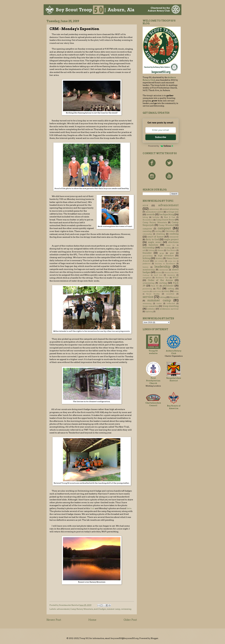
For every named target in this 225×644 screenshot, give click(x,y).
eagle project (171, 239)
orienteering (149, 283)
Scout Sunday (153, 294)
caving (158, 231)
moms (158, 272)
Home (92, 620)
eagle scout (155, 242)
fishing (151, 250)
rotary (167, 291)
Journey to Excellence (165, 264)
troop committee (151, 306)
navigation (147, 278)
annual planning (170, 209)
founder (147, 253)
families (153, 245)
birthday (156, 217)
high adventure (166, 256)
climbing (160, 234)
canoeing (147, 231)
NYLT (176, 278)
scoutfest (170, 294)
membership (149, 270)
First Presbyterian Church (153, 381)
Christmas (170, 231)
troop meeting (171, 306)
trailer (159, 303)
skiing (163, 297)
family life (171, 245)
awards (151, 214)
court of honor (155, 237)
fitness (160, 250)
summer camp (114, 609)
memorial (164, 270)
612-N (145, 206)
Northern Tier (162, 278)
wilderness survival (169, 309)
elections (173, 242)
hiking (147, 258)
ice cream (159, 261)
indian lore (172, 261)
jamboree (147, 264)
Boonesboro (148, 220)
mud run (158, 275)
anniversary (154, 209)
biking (145, 217)
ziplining (149, 312)
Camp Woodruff (167, 225)
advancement (63, 609)
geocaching (148, 256)
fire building (166, 248)
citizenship (147, 234)
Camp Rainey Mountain (82, 609)
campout (164, 228)
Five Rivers (171, 250)
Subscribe (160, 137)
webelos (151, 309)
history (159, 258)
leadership (162, 267)
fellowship (149, 248)
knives (145, 267)
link (92, 508)
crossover (174, 237)
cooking (174, 234)
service (148, 297)
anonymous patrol (154, 212)
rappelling (146, 291)
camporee (147, 229)
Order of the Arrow (160, 280)
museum (171, 275)
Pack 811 (155, 286)
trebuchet (171, 303)
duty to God (152, 239)
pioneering (147, 289)
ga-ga (162, 253)
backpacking (167, 214)
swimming (126, 609)
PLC (159, 288)
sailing (176, 291)
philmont (168, 286)
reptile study (157, 291)
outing (163, 283)
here (129, 508)
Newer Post (54, 620)
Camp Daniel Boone (165, 220)
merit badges (100, 609)
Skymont (174, 297)
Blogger (154, 638)
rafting (171, 289)
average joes (173, 212)
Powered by (161, 146)
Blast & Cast (170, 217)
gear (172, 253)
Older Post (130, 620)
